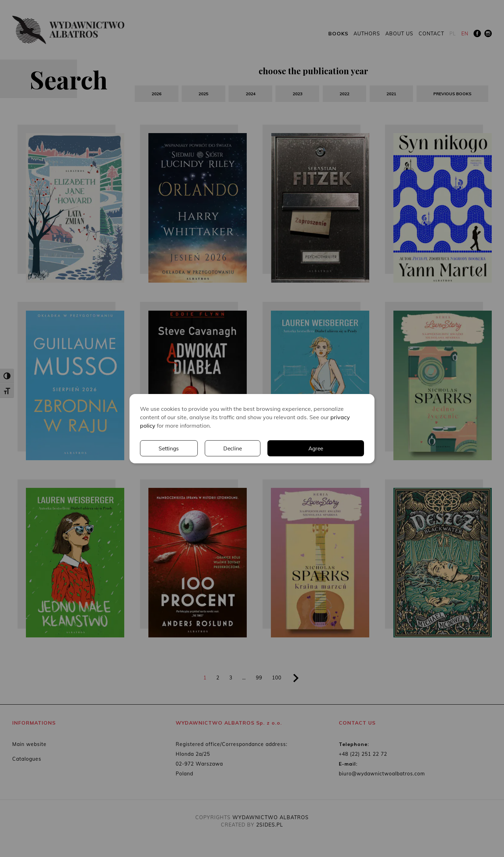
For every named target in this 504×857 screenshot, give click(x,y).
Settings (272, 448)
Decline (336, 448)
